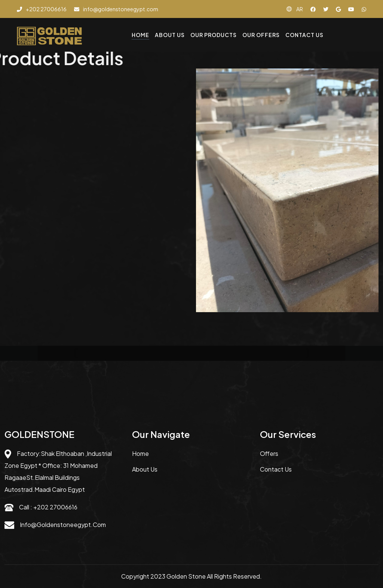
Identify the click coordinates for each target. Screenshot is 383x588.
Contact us (276, 469)
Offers (269, 453)
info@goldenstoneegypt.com (63, 525)
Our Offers (261, 35)
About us (145, 469)
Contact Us (304, 35)
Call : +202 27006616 (48, 507)
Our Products (214, 35)
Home (140, 35)
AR (300, 9)
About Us (170, 35)
